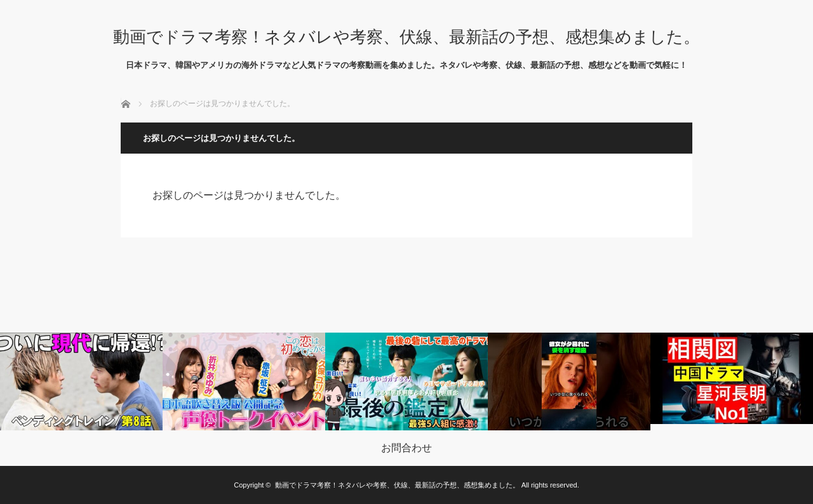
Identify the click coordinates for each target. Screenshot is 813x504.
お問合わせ (406, 448)
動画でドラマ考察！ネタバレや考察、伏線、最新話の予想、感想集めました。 (406, 37)
